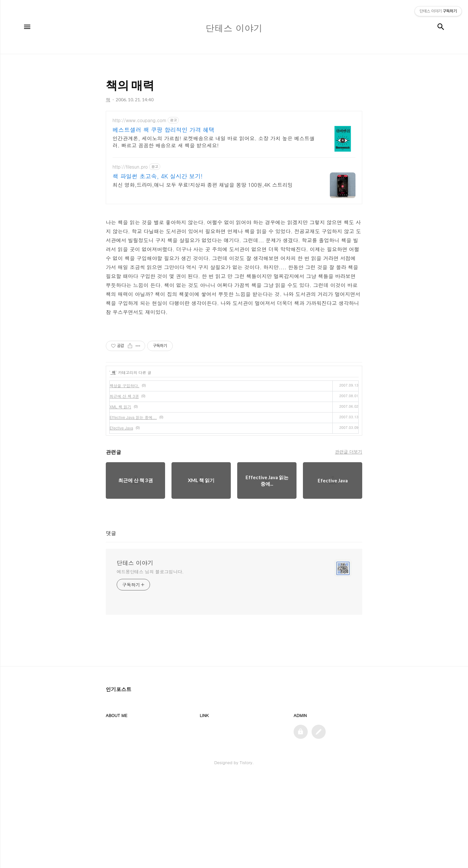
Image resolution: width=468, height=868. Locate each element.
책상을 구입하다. (125, 475)
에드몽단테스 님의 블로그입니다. (150, 661)
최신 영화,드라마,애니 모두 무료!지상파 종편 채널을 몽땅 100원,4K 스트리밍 (203, 185)
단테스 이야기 (135, 653)
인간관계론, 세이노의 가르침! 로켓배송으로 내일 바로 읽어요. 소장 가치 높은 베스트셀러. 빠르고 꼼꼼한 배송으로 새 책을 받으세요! (214, 142)
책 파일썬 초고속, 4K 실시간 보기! (158, 176)
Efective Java (121, 517)
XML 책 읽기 (120, 496)
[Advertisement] (234, 368)
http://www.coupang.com (139, 120)
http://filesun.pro (130, 167)
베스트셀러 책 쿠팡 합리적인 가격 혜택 (163, 130)
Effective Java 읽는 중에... (133, 507)
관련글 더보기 (349, 541)
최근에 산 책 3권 (124, 486)
